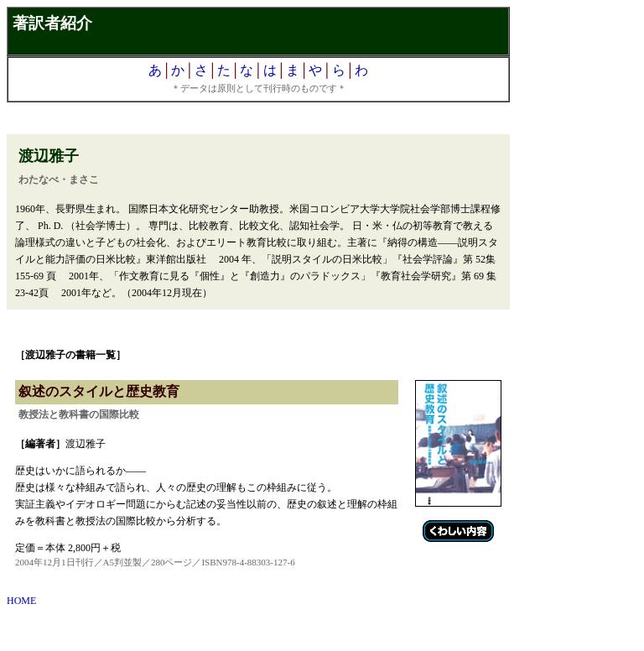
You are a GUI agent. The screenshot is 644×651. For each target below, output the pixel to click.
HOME (21, 601)
